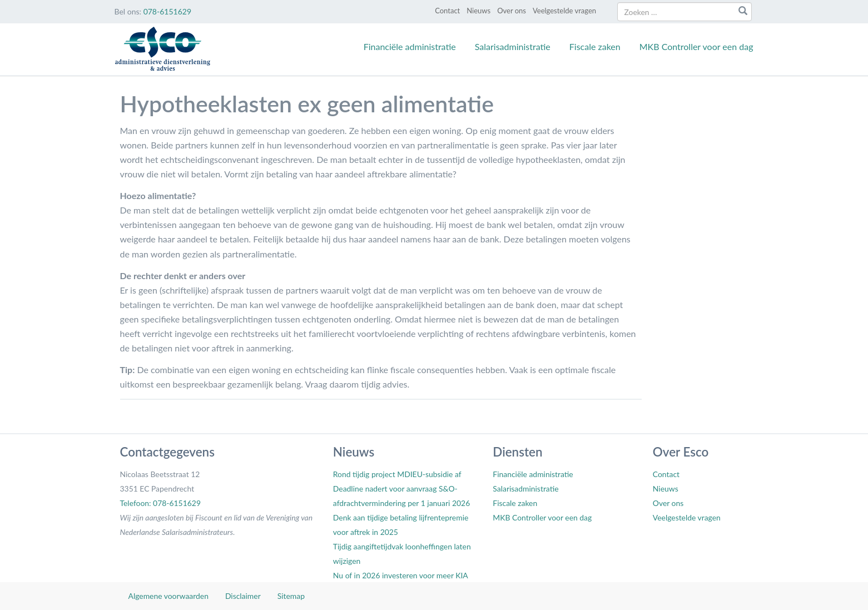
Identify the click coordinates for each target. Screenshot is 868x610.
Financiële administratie (410, 46)
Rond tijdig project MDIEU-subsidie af (397, 474)
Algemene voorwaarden (168, 596)
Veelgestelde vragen (564, 11)
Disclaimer (243, 596)
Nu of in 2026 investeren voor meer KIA (401, 575)
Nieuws (478, 11)
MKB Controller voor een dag (696, 46)
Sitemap (291, 596)
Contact (447, 11)
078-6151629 (167, 11)
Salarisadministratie (513, 46)
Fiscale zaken (595, 46)
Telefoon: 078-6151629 (160, 503)
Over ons (512, 11)
